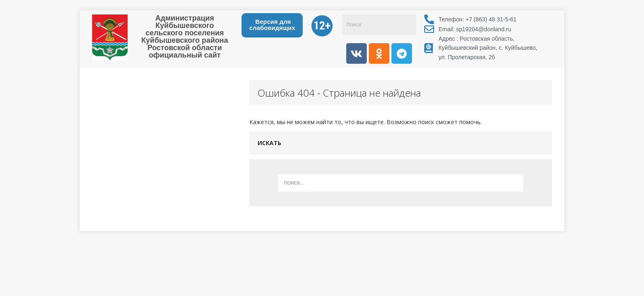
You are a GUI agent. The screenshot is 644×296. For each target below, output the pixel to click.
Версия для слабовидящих (272, 25)
